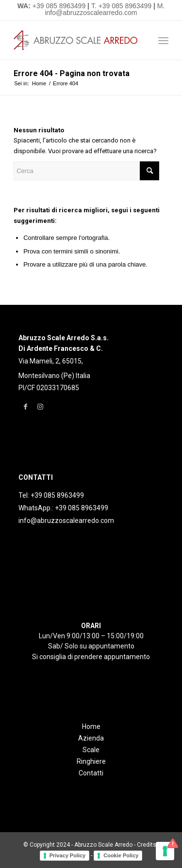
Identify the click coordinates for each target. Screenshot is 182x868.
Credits (147, 845)
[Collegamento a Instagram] (40, 407)
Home (91, 726)
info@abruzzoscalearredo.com (66, 521)
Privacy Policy (68, 855)
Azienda (91, 738)
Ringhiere (91, 761)
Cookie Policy (121, 855)
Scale (91, 750)
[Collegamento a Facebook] (25, 407)
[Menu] (163, 40)
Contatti (91, 773)
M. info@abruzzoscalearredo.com (105, 9)
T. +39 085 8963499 (121, 6)
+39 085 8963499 (59, 6)
